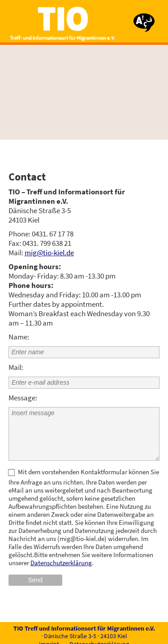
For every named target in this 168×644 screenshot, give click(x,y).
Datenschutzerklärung (61, 563)
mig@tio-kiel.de (49, 253)
